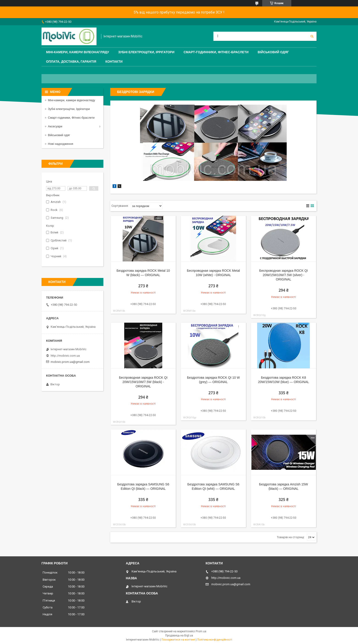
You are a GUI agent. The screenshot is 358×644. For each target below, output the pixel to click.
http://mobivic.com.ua (65, 356)
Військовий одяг (273, 52)
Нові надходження (61, 144)
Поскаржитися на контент (178, 640)
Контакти (114, 62)
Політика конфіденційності (215, 640)
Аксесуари (55, 126)
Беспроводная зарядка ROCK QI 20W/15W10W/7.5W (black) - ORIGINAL (143, 382)
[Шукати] (312, 36)
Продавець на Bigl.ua (179, 636)
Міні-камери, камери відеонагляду (72, 100)
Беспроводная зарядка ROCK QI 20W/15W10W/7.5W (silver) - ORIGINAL (284, 275)
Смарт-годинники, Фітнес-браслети (216, 52)
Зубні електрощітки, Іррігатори (146, 52)
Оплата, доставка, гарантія (71, 62)
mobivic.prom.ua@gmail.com (70, 362)
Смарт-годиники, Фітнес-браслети (71, 118)
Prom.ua (201, 631)
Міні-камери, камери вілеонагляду (78, 52)
